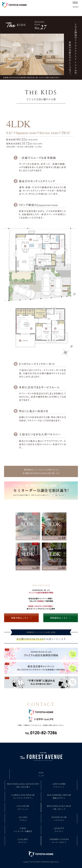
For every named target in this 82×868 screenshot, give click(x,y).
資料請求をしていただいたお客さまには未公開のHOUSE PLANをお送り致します (41, 472)
